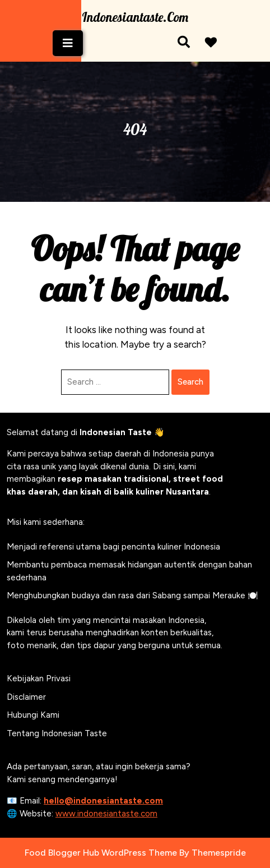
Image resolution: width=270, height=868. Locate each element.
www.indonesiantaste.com (106, 814)
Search (190, 382)
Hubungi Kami (33, 715)
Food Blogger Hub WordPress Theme (101, 853)
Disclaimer (26, 697)
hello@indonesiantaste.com (103, 801)
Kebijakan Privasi (39, 678)
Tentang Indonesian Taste (57, 733)
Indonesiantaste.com (135, 17)
